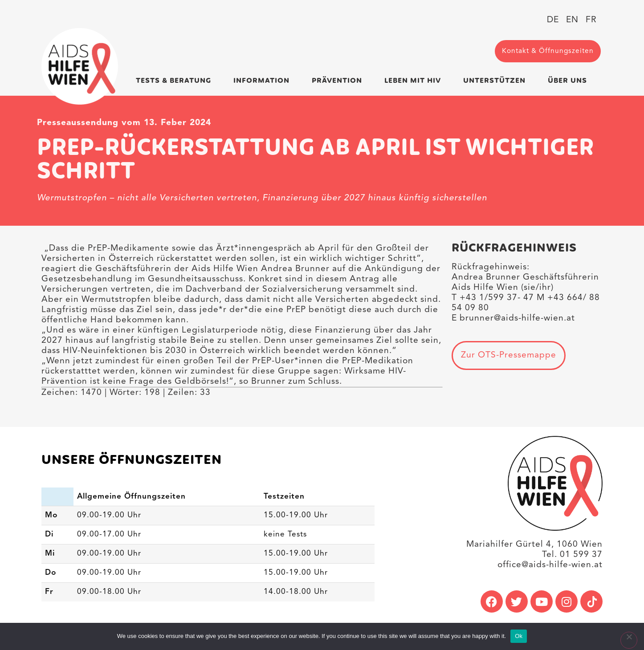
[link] (80, 66)
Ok (519, 636)
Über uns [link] (570, 81)
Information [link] (264, 81)
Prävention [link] (339, 81)
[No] (629, 640)
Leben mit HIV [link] (415, 81)
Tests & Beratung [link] (176, 81)
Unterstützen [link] (497, 81)
